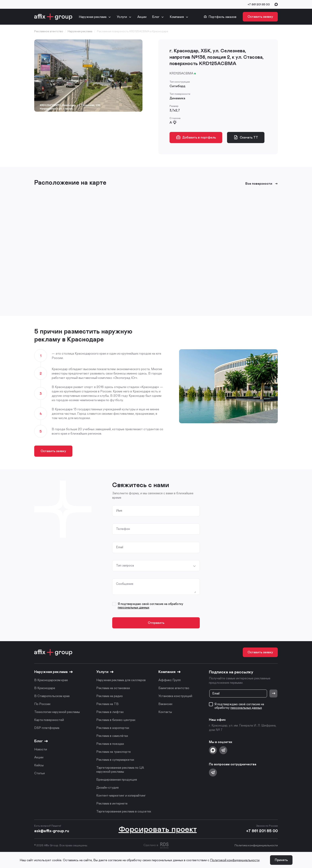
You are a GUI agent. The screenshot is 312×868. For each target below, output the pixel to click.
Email (120, 547)
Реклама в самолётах (112, 736)
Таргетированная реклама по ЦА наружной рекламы (120, 769)
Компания (177, 17)
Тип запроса (125, 565)
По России (42, 704)
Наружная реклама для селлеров (121, 680)
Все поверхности (262, 183)
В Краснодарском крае (51, 680)
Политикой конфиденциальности (235, 860)
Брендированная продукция (117, 779)
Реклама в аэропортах (113, 728)
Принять (281, 860)
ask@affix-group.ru (52, 831)
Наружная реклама (93, 17)
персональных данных (134, 607)
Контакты (165, 712)
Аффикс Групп (170, 680)
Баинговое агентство (174, 688)
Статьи (39, 773)
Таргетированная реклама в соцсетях (124, 811)
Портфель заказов (220, 17)
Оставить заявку (260, 16)
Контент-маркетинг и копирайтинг (121, 795)
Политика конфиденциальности (256, 845)
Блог (156, 17)
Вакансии (165, 704)
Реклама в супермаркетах (115, 759)
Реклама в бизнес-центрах (116, 720)
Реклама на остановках (113, 688)
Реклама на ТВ (107, 704)
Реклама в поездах (110, 744)
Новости (41, 749)
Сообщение (125, 584)
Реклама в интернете (112, 803)
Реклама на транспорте (114, 751)
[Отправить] (273, 693)
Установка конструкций (175, 696)
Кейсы (39, 765)
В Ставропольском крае (52, 696)
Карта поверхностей (49, 720)
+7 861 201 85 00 (259, 4)
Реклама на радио (110, 696)
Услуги (122, 17)
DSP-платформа (47, 728)
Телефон (123, 529)
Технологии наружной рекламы (57, 712)
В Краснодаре (45, 688)
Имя (119, 510)
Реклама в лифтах (110, 712)
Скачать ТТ (246, 137)
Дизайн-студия (107, 787)
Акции (142, 17)
